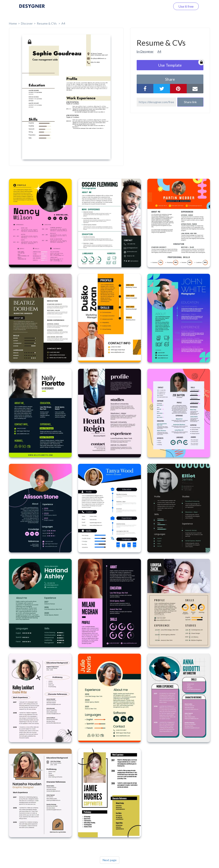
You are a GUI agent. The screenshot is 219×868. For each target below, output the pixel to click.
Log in (161, 6)
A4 (63, 23)
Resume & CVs (47, 23)
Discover (27, 23)
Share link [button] (190, 102)
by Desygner (145, 51)
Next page (110, 860)
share (170, 79)
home (13, 23)
